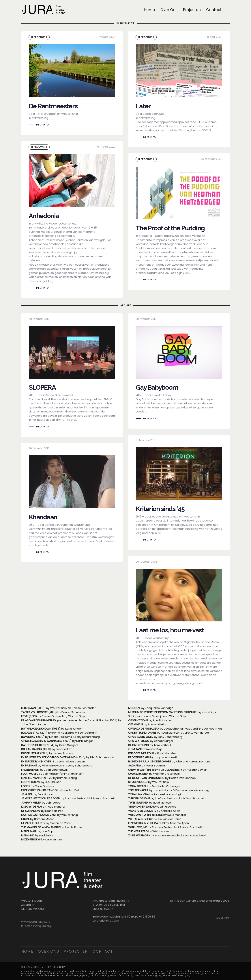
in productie (39, 37)
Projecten (76, 951)
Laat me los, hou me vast (179, 628)
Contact (103, 951)
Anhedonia (72, 220)
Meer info (223, 917)
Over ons (49, 951)
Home (27, 951)
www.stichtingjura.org (36, 921)
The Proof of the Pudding (179, 222)
